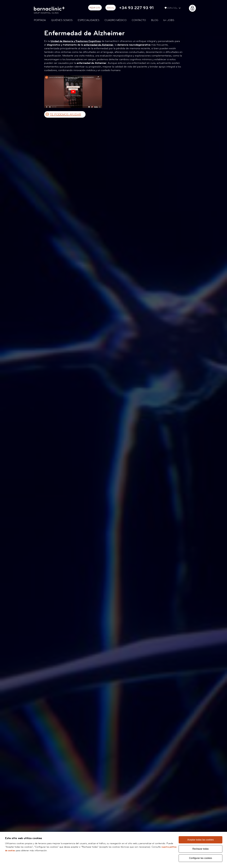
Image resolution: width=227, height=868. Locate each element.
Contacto (139, 20)
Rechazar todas (201, 848)
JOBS (169, 20)
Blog (155, 20)
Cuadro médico (116, 20)
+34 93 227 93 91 (136, 8)
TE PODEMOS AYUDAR (66, 114)
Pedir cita (95, 8)
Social (110, 8)
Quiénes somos (62, 20)
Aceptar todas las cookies (201, 839)
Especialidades (89, 20)
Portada (40, 20)
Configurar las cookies (201, 858)
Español (171, 8)
